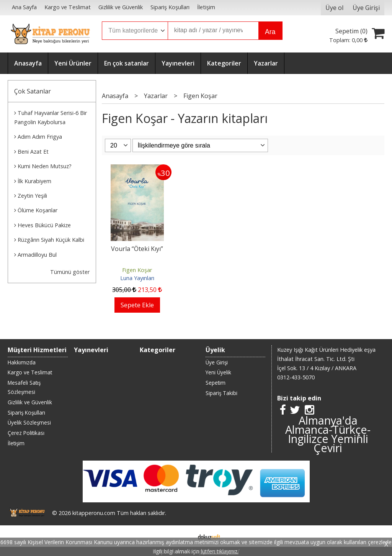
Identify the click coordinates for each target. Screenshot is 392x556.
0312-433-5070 (296, 377)
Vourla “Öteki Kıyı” (137, 249)
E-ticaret (184, 536)
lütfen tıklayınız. (220, 551)
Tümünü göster (70, 272)
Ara (270, 32)
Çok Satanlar (33, 91)
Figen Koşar (137, 270)
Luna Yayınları (137, 278)
